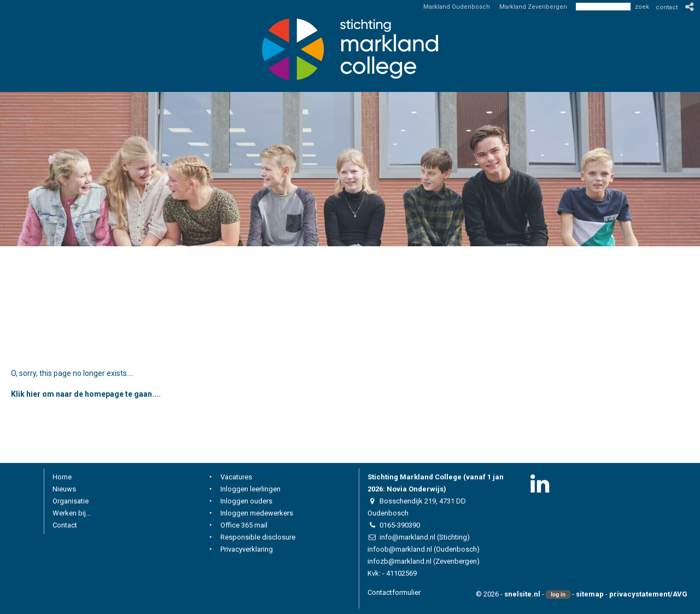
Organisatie (71, 501)
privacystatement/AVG (648, 594)
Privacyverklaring (247, 549)
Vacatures (236, 477)
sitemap (590, 594)
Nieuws (64, 489)
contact (667, 7)
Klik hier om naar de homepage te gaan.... (86, 394)
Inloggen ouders (246, 501)
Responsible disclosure (258, 537)
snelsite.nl (522, 594)
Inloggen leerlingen (250, 489)
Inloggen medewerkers (257, 513)
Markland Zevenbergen (533, 7)
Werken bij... (72, 513)
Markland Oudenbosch (457, 7)
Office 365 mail (244, 525)
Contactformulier (394, 592)
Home (62, 477)
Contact (65, 525)
